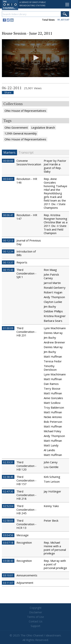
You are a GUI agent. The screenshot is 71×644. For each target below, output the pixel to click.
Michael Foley (52, 431)
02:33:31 (8, 462)
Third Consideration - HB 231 (26, 332)
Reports (22, 262)
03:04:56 (8, 535)
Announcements (27, 575)
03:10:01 (8, 575)
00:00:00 (8, 161)
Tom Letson (52, 481)
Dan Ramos (51, 384)
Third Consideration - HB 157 (26, 480)
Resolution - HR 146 (27, 181)
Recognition (24, 542)
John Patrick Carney (51, 276)
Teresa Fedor (53, 361)
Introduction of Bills (26, 253)
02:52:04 (8, 506)
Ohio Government (16, 127)
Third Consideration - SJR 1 (26, 273)
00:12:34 (8, 251)
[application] (35, 58)
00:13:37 (8, 262)
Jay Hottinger (52, 491)
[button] (36, 58)
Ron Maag (50, 270)
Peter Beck (51, 521)
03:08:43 (8, 561)
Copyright (36, 608)
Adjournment (25, 583)
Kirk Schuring (52, 477)
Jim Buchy (50, 306)
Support (35, 626)
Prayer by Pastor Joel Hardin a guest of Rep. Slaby (55, 166)
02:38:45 (8, 477)
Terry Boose (52, 388)
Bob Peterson (53, 422)
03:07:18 (8, 543)
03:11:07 (8, 583)
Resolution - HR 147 (27, 217)
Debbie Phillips (53, 311)
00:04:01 (8, 179)
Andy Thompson (54, 297)
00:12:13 (8, 240)
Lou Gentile (51, 467)
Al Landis (49, 450)
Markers (9, 152)
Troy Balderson (54, 407)
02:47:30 (8, 491)
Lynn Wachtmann (55, 328)
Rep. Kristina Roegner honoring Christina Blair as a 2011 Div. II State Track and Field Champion (56, 224)
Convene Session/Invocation (29, 162)
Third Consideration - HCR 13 (26, 524)
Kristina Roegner (55, 316)
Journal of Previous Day (29, 242)
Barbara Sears (53, 321)
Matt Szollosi (52, 403)
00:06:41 (8, 215)
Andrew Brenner (54, 342)
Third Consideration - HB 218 (26, 495)
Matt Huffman (53, 356)
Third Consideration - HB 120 (26, 466)
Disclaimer (36, 612)
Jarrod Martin (52, 283)
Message (23, 535)
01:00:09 (8, 328)
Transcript (26, 152)
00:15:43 (8, 270)
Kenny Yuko (51, 506)
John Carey (51, 462)
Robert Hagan (53, 292)
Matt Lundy (51, 445)
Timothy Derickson (50, 368)
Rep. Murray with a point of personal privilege (55, 564)
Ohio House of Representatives (25, 111)
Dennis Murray (53, 333)
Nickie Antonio (53, 417)
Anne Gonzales (53, 398)
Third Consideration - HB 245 (26, 510)
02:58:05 (8, 521)
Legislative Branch (43, 127)
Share (8, 93)
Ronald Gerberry (55, 288)
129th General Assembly (21, 133)
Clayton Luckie (53, 302)
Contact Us (36, 621)
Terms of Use (35, 617)
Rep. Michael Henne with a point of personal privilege (55, 548)
